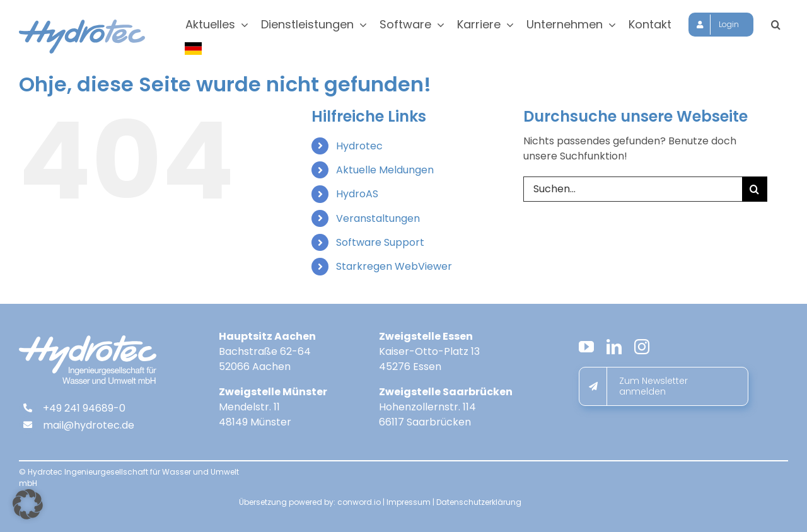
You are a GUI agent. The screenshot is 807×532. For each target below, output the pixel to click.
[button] (776, 25)
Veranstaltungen (378, 218)
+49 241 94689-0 (84, 408)
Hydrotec (359, 146)
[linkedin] (614, 347)
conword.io (359, 502)
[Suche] (755, 189)
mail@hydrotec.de (89, 425)
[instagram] (642, 347)
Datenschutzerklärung (479, 502)
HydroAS (357, 194)
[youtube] (586, 347)
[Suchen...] (633, 189)
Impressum (409, 502)
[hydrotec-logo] (82, 24)
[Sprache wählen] (194, 49)
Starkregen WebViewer (394, 266)
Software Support (380, 242)
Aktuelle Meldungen (385, 170)
